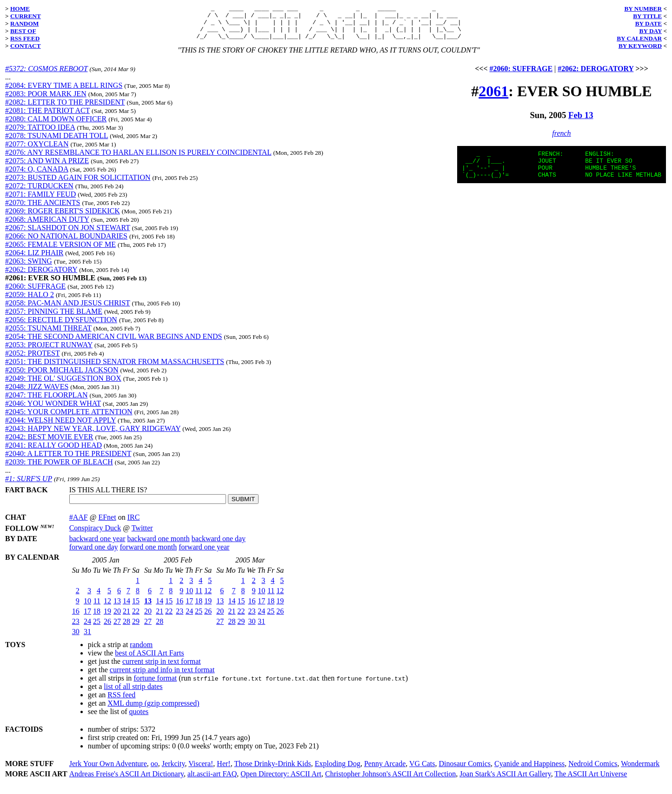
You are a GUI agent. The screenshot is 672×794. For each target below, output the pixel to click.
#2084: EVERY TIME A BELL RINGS (64, 92)
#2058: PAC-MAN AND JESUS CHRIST (68, 310)
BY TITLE (647, 16)
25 (97, 628)
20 (117, 618)
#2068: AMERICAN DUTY (47, 226)
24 (87, 628)
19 (107, 618)
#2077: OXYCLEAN (37, 151)
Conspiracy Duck (95, 535)
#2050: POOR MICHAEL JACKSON (62, 377)
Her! (223, 771)
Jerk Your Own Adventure (108, 771)
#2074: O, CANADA (37, 176)
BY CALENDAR (639, 38)
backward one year (97, 546)
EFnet (107, 524)
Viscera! (201, 771)
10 (87, 608)
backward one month (159, 546)
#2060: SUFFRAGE (35, 293)
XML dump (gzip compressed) (153, 710)
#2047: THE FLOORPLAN (47, 402)
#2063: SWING (29, 268)
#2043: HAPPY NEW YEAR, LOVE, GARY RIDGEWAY (93, 435)
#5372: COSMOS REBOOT (46, 76)
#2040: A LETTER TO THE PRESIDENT (68, 460)
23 (76, 628)
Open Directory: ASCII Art (281, 781)
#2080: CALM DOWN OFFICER (56, 126)
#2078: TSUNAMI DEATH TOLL (57, 142)
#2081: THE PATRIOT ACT (47, 117)
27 (117, 628)
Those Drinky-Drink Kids (272, 771)
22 (136, 618)
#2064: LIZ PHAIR (34, 260)
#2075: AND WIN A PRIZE (47, 168)
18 (97, 618)
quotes (139, 718)
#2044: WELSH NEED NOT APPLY (60, 427)
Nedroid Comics (593, 771)
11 (97, 608)
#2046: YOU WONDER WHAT (53, 410)
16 (76, 618)
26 (107, 628)
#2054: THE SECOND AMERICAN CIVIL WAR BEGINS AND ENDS (113, 343)
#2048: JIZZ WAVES (37, 394)
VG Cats (422, 771)
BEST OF (23, 31)
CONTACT (26, 46)
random (141, 652)
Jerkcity (173, 771)
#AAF (79, 524)
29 (136, 628)
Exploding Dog (338, 771)
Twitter (142, 535)
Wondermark (640, 771)
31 (87, 639)
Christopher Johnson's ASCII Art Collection (390, 781)
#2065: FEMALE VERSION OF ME (60, 251)
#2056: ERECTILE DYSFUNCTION (61, 327)
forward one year (204, 554)
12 (107, 608)
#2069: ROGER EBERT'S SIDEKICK (63, 218)
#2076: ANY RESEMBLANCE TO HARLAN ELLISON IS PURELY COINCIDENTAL (138, 159)
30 (76, 639)
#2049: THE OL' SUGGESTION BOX (63, 385)
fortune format (155, 685)
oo (154, 771)
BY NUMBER (643, 9)
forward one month (149, 554)
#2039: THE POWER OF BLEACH (59, 469)
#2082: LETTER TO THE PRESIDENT (65, 109)
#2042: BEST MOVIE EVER (49, 444)
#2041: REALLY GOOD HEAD (53, 452)
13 (117, 608)
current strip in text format (162, 668)
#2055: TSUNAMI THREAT (48, 335)
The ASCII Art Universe (591, 781)
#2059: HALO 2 (30, 301)
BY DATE (649, 23)
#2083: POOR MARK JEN (46, 101)
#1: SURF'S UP (29, 486)
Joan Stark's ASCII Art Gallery (505, 781)
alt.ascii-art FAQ (212, 781)
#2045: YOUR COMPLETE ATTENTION (69, 419)
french (561, 140)
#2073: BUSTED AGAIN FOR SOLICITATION (78, 184)
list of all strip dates (133, 693)
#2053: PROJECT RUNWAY (49, 352)
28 (126, 628)
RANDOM (24, 23)
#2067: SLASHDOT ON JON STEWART (68, 235)
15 (136, 608)
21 (126, 618)
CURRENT (26, 16)
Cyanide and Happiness (529, 771)
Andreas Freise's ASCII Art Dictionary (126, 781)
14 (126, 608)
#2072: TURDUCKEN (39, 193)
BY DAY (651, 31)
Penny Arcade (385, 771)
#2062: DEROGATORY (41, 276)
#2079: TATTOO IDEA (40, 134)
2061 (493, 98)
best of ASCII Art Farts (149, 660)
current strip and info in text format (162, 677)
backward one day (219, 546)
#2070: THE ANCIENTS (43, 209)
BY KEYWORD (640, 46)
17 (87, 618)
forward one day (94, 554)
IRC (134, 524)
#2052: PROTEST (33, 360)
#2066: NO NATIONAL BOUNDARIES (66, 243)
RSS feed (121, 702)
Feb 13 (581, 122)
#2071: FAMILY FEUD (40, 201)
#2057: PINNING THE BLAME (54, 318)
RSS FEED (25, 38)
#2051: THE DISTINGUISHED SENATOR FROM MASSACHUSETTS (115, 368)
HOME (20, 9)
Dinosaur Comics (465, 771)
